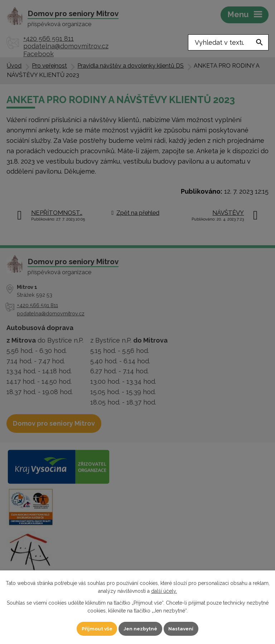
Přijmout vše (96, 628)
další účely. (164, 591)
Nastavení (182, 628)
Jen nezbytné (140, 628)
